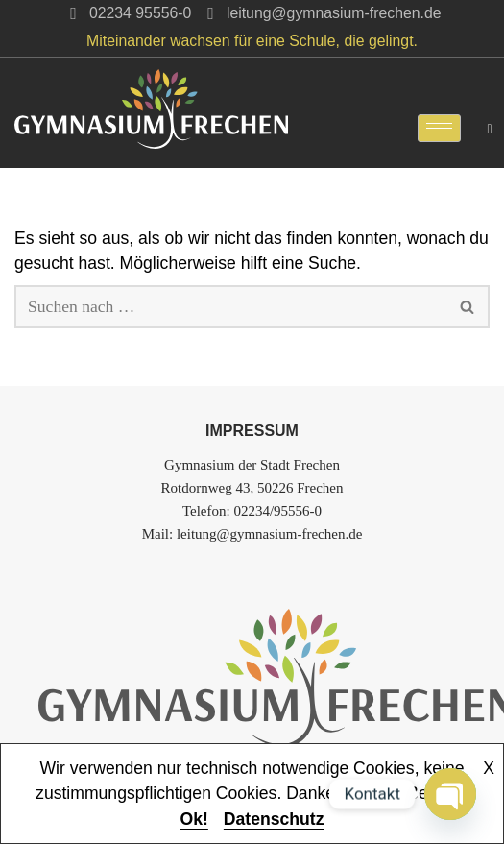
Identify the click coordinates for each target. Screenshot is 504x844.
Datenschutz (274, 819)
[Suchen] (230, 307)
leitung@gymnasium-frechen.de (269, 534)
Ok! (194, 819)
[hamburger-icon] (439, 128)
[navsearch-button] (490, 128)
